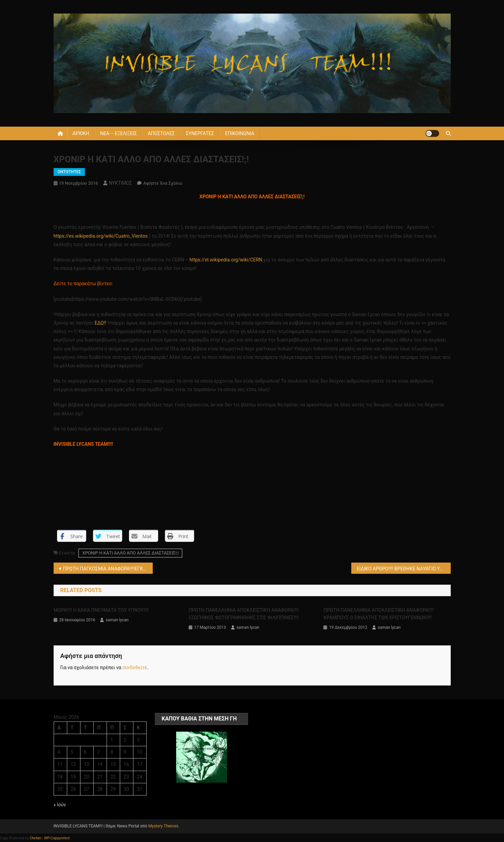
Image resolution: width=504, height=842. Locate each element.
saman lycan (117, 620)
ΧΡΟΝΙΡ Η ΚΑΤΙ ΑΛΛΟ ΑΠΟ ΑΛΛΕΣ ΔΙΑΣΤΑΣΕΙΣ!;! (130, 553)
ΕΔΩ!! (100, 323)
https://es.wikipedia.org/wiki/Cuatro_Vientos (101, 236)
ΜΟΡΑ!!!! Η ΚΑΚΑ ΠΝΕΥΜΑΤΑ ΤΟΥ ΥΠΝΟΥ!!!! (101, 610)
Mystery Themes (163, 826)
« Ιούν (60, 805)
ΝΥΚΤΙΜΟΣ (120, 183)
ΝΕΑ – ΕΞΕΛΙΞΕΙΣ (118, 133)
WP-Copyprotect (57, 838)
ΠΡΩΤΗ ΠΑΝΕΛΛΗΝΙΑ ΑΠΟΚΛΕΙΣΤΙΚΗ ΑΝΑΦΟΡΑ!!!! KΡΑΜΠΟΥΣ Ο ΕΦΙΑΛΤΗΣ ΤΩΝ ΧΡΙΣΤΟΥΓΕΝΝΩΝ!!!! (378, 614)
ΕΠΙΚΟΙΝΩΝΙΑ (240, 133)
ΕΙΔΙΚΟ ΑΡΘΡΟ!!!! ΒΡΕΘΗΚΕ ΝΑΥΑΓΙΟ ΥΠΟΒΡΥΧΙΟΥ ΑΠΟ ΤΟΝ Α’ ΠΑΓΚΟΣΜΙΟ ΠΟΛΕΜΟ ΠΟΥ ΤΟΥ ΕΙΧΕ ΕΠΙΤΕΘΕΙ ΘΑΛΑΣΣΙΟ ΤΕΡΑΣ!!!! (404, 569)
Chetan (35, 838)
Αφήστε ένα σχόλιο (163, 183)
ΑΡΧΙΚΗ (81, 133)
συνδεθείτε (135, 667)
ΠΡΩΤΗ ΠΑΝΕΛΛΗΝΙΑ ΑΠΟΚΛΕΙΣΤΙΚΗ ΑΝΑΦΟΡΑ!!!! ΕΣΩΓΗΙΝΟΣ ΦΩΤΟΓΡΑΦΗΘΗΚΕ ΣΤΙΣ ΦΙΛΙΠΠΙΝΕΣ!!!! (244, 614)
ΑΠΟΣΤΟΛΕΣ (161, 133)
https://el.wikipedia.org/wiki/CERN (226, 260)
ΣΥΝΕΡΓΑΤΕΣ (200, 133)
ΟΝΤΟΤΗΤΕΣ (69, 172)
